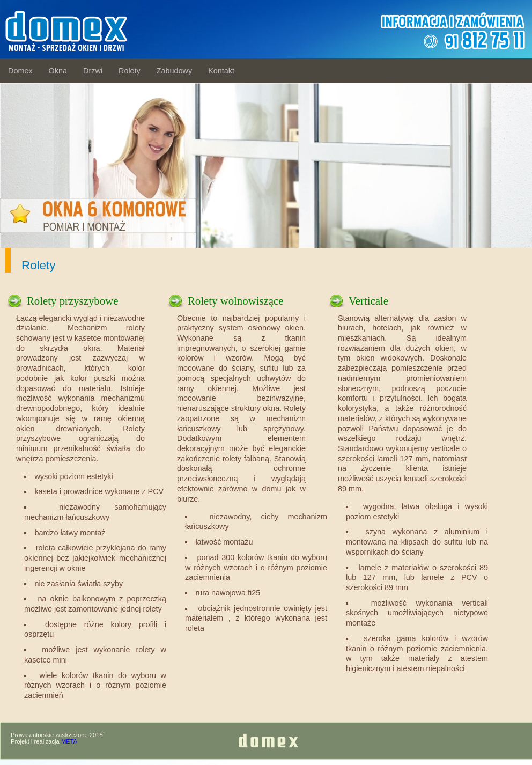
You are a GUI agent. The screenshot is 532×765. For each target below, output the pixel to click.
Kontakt (221, 71)
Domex (20, 71)
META (69, 741)
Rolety (130, 71)
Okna (58, 71)
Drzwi (93, 71)
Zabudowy (174, 71)
